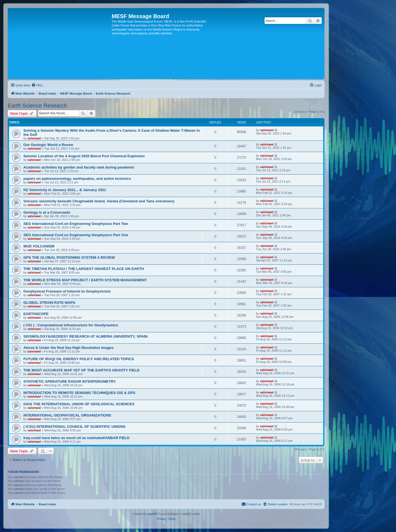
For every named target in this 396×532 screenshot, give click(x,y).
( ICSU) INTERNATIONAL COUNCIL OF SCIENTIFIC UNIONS (74, 427)
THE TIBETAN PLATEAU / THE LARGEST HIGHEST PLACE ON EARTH (84, 269)
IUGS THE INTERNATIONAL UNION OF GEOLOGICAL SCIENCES (79, 404)
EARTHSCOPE (36, 314)
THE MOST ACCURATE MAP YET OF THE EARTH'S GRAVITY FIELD (81, 370)
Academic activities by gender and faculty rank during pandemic (79, 167)
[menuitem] (37, 85)
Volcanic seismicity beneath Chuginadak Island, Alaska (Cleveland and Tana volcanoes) (99, 201)
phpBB (152, 514)
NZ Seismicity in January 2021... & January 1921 (65, 190)
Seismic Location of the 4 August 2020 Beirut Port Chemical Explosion (84, 156)
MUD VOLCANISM (39, 246)
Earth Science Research (37, 106)
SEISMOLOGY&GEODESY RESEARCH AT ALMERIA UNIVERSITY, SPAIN (85, 336)
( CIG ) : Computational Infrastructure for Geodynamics (71, 325)
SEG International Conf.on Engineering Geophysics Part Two (76, 224)
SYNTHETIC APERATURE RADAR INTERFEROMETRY (70, 381)
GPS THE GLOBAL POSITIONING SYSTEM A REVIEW (69, 257)
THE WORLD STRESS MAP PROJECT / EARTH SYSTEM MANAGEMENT (85, 280)
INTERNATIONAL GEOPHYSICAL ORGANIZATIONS (67, 415)
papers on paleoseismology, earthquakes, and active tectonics (77, 179)
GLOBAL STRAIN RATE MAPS (49, 303)
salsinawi (34, 138)
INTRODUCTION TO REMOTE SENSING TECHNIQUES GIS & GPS (79, 393)
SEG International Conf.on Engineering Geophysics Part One (76, 235)
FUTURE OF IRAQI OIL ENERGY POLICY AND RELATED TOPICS (79, 359)
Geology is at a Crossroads (47, 212)
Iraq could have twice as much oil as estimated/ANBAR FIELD (76, 438)
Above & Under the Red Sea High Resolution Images (68, 348)
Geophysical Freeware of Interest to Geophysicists (67, 291)
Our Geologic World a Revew (48, 145)
